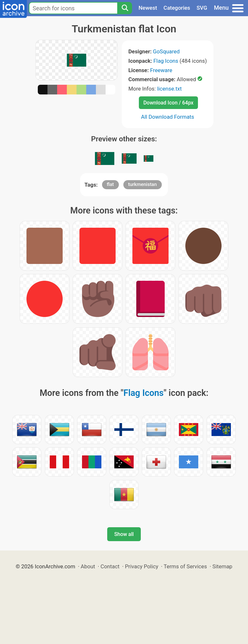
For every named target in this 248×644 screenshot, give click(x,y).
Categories (177, 8)
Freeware (161, 70)
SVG (202, 8)
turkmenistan (143, 184)
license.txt (169, 89)
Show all (124, 534)
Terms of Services (185, 566)
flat (110, 184)
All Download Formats (168, 117)
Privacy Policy (142, 566)
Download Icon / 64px (168, 103)
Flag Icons (166, 61)
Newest (148, 8)
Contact (110, 566)
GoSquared (166, 51)
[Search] (125, 8)
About (88, 566)
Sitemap (222, 566)
